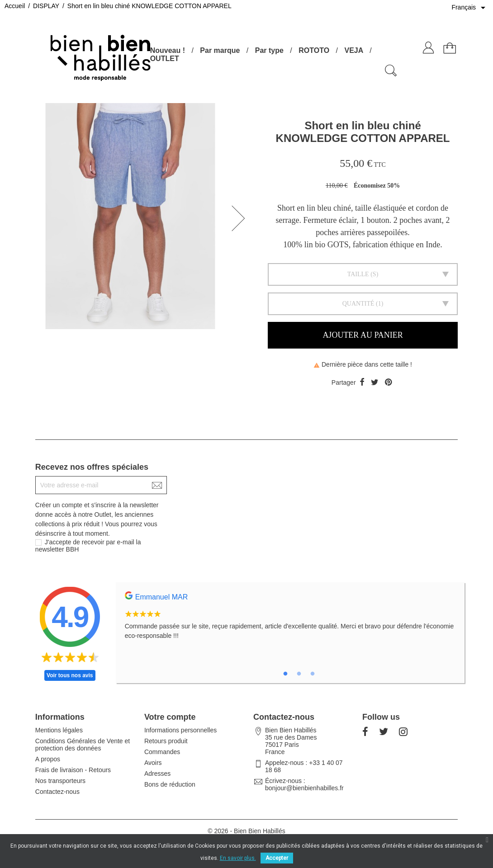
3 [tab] (313, 674)
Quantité (358, 304)
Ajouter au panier (363, 335)
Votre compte (170, 717)
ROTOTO (314, 50)
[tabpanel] (290, 621)
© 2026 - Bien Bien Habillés (246, 831)
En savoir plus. (238, 858)
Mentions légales (59, 730)
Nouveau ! (168, 50)
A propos (48, 759)
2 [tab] (299, 674)
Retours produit (166, 741)
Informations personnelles (180, 730)
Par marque (220, 50)
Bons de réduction (170, 784)
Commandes (162, 752)
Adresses (157, 774)
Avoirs (153, 763)
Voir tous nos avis (70, 675)
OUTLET (165, 59)
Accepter (277, 858)
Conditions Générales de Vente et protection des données (83, 745)
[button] (241, 218)
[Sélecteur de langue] (470, 8)
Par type (269, 50)
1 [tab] (285, 674)
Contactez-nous (57, 792)
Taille (358, 274)
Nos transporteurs (60, 781)
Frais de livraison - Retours (73, 770)
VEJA (353, 50)
